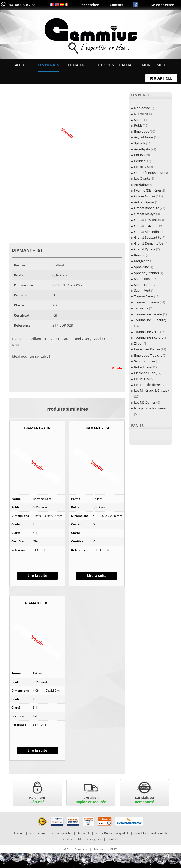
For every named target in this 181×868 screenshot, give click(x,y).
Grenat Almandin (147, 232)
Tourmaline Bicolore (149, 337)
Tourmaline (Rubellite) (150, 320)
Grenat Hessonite (147, 220)
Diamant (141, 114)
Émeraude (142, 131)
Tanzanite (141, 308)
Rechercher (89, 5)
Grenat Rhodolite (147, 208)
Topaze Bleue (144, 296)
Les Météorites (145, 402)
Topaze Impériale (147, 302)
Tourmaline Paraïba (148, 314)
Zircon (139, 343)
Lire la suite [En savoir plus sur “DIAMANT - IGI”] (97, 576)
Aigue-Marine (144, 137)
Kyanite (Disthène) (148, 190)
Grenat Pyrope (145, 249)
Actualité (83, 833)
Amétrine (141, 184)
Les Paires (141, 379)
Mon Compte (154, 65)
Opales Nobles (145, 196)
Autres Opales (144, 202)
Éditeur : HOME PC (106, 849)
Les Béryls (141, 167)
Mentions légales (90, 839)
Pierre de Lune (145, 373)
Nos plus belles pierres (150, 408)
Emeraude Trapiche (148, 355)
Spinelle (140, 143)
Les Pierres (48, 65)
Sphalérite (142, 267)
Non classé (142, 108)
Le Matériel (79, 65)
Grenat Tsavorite (146, 226)
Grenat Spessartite (148, 237)
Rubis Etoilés (143, 367)
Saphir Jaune (143, 285)
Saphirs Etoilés (145, 361)
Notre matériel (61, 833)
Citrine (139, 155)
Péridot (140, 161)
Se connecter (162, 5)
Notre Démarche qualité (112, 833)
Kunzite (140, 255)
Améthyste (142, 149)
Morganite (142, 261)
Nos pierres (37, 833)
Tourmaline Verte (147, 332)
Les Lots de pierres (148, 385)
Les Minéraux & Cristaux (152, 390)
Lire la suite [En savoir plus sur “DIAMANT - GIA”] (37, 576)
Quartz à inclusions (148, 173)
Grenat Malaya (145, 214)
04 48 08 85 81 (23, 5)
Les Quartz (142, 178)
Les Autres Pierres (147, 349)
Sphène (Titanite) (147, 273)
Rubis (138, 125)
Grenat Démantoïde (149, 243)
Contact (116, 5)
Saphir (139, 120)
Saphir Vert (142, 290)
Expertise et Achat (116, 65)
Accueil (22, 65)
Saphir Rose (143, 279)
